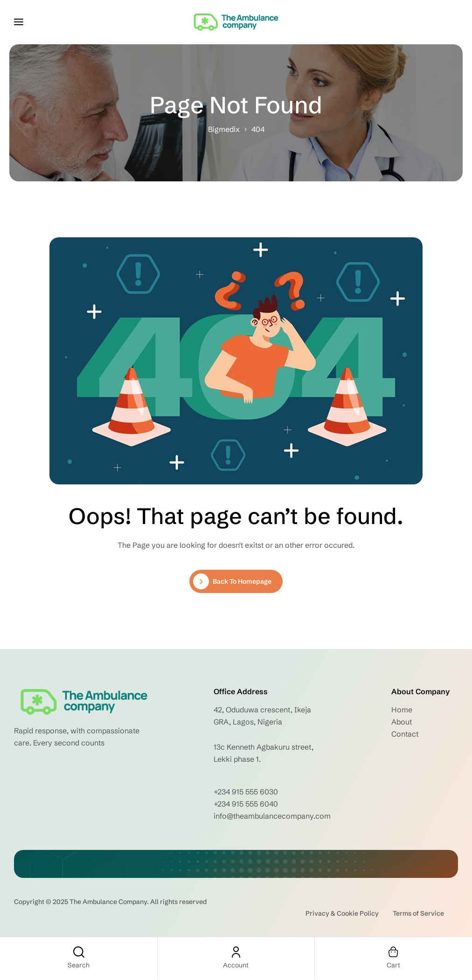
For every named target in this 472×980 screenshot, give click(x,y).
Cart (393, 965)
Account (236, 965)
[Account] (236, 952)
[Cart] (393, 952)
